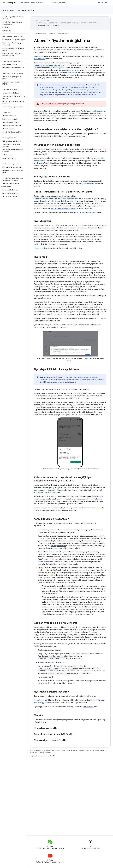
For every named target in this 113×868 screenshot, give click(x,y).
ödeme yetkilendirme (58, 546)
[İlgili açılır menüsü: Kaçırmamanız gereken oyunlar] (46, 2)
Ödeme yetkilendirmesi (46, 234)
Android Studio (104, 2)
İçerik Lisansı (55, 750)
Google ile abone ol (51, 104)
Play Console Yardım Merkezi (91, 184)
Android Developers (40, 33)
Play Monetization (26, 10)
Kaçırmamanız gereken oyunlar (32, 2)
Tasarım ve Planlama (58, 2)
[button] (13, 132)
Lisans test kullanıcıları (42, 248)
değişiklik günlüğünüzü (98, 111)
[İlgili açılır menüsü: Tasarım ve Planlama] (68, 2)
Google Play (8, 10)
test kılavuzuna (88, 707)
